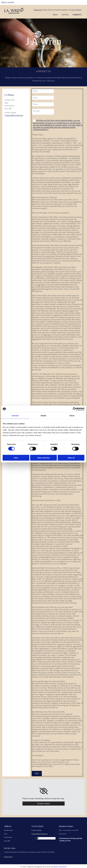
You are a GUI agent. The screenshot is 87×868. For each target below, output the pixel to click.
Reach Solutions (60, 866)
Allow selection (43, 458)
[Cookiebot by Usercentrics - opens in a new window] (74, 409)
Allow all (71, 458)
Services (64, 14)
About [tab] (72, 415)
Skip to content (8, 2)
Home (54, 14)
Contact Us (38, 10)
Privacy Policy (8, 856)
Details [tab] (43, 415)
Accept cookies (43, 802)
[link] (44, 790)
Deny (16, 458)
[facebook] (38, 837)
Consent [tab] (15, 415)
